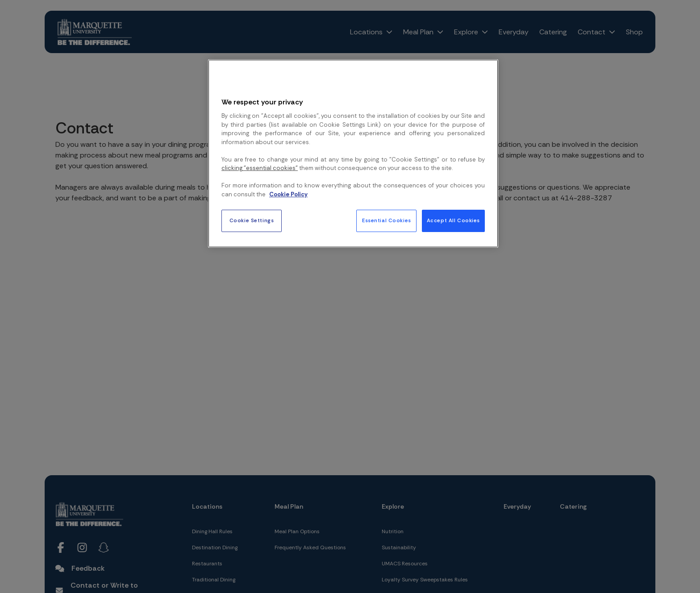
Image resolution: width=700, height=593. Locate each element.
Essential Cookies (387, 221)
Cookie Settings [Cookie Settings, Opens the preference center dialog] (252, 221)
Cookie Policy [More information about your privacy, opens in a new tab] (288, 194)
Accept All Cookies (453, 221)
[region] (353, 153)
